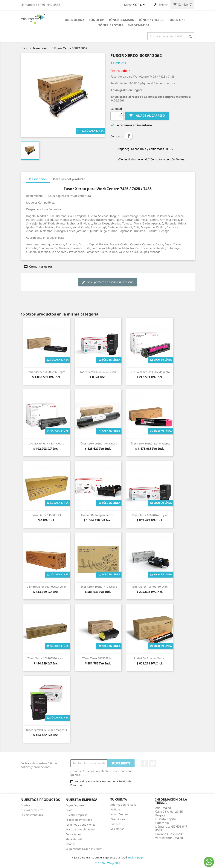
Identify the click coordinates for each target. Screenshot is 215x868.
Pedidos (115, 809)
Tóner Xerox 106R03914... (98, 658)
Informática (139, 25)
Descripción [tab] (38, 179)
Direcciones (118, 819)
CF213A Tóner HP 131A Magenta (150, 372)
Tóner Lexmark (121, 20)
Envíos (70, 810)
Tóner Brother (111, 25)
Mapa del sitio (74, 839)
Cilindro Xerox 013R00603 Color (46, 587)
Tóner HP (96, 20)
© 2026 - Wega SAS (108, 863)
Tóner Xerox (74, 20)
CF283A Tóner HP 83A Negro (46, 443)
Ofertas (25, 805)
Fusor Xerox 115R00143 (46, 515)
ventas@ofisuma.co (169, 838)
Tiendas (70, 844)
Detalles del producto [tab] (69, 179)
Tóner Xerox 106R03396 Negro (46, 658)
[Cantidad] (115, 116)
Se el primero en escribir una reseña (107, 282)
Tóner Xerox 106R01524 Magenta (150, 443)
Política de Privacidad (79, 820)
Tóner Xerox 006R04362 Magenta (46, 730)
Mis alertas (117, 829)
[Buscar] (171, 36)
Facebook (144, 764)
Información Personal (124, 805)
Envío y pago (136, 857)
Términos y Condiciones (80, 825)
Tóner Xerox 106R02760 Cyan (150, 587)
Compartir (129, 136)
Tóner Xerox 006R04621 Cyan (150, 515)
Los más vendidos (32, 815)
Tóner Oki (176, 20)
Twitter (153, 764)
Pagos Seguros (75, 805)
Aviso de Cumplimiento (80, 829)
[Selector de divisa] (140, 5)
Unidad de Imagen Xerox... (98, 515)
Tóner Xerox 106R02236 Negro (46, 372)
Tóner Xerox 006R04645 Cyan (98, 372)
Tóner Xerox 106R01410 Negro (98, 587)
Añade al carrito (147, 116)
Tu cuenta (119, 799)
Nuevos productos (32, 810)
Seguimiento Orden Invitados (84, 849)
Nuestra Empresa (76, 815)
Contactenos (73, 834)
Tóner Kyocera (151, 20)
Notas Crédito (119, 814)
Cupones (116, 824)
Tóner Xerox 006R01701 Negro (98, 443)
